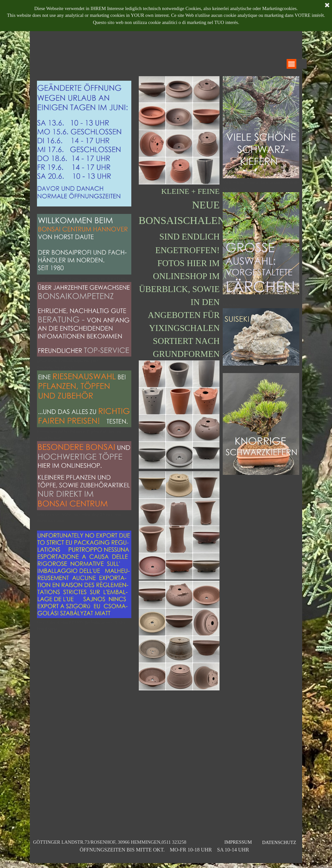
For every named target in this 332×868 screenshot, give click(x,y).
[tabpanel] (84, 360)
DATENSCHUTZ (279, 842)
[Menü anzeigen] (291, 64)
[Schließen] (327, 6)
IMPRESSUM (238, 842)
